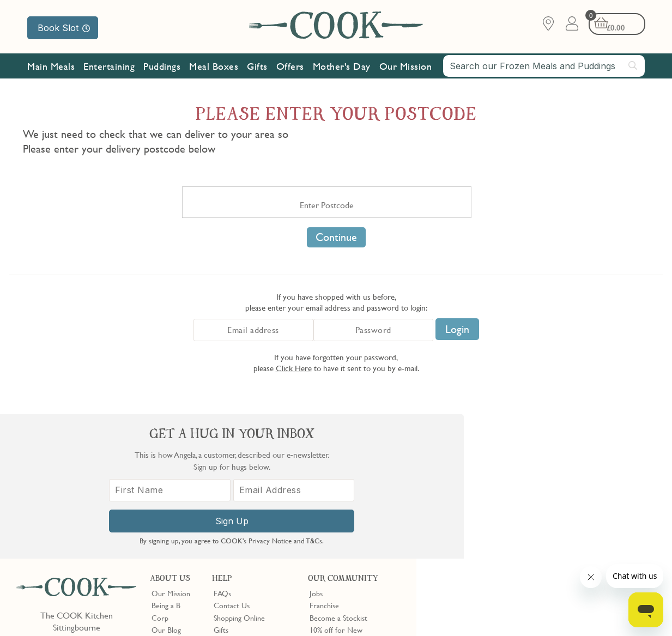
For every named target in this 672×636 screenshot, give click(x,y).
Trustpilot (369, 542)
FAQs (222, 449)
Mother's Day (342, 67)
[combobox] (544, 66)
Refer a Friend (332, 522)
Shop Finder (170, 498)
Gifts (257, 67)
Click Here (294, 368)
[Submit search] (633, 66)
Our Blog (166, 485)
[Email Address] (605, 508)
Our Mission (406, 67)
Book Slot (64, 28)
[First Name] (483, 508)
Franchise (324, 461)
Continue (336, 237)
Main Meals (51, 67)
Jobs (316, 449)
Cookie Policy (156, 610)
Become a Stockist (338, 473)
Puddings (162, 67)
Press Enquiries (237, 498)
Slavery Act (200, 610)
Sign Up (544, 538)
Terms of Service (264, 620)
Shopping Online (239, 473)
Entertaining (109, 67)
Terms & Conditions (51, 610)
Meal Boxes (214, 67)
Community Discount (343, 510)
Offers (290, 67)
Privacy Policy (108, 610)
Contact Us (232, 461)
